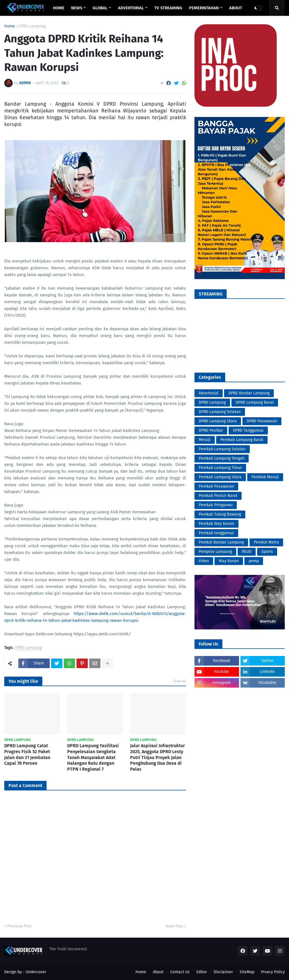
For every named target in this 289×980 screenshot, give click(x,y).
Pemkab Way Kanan (216, 524)
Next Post (174, 926)
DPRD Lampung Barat (255, 402)
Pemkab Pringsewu (216, 505)
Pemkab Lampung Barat (242, 440)
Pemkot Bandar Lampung (221, 542)
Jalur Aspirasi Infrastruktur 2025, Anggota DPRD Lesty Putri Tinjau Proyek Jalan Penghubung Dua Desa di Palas (157, 757)
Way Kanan (229, 561)
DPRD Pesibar (211, 430)
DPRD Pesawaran (262, 421)
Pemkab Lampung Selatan (222, 449)
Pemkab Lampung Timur (220, 468)
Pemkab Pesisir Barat (218, 496)
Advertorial (209, 393)
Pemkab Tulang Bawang (220, 514)
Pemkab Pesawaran (216, 486)
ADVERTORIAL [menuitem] (131, 8)
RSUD (247, 552)
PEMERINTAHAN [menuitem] (204, 8)
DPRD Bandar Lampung (249, 393)
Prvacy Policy (273, 972)
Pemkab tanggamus (216, 533)
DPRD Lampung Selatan (220, 412)
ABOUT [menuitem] (236, 8)
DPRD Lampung (32, 26)
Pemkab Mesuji (265, 477)
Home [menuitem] (59, 8)
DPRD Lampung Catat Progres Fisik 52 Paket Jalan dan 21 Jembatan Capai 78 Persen (27, 754)
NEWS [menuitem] (77, 8)
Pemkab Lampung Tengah (222, 458)
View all (180, 681)
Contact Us (180, 972)
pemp (254, 561)
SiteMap (247, 972)
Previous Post (19, 926)
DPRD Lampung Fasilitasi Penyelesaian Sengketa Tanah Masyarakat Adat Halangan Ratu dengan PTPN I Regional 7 (93, 757)
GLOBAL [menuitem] (100, 8)
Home (10, 26)
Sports (267, 552)
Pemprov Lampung (215, 552)
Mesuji (205, 440)
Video (204, 561)
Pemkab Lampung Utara (220, 477)
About (158, 972)
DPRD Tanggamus (248, 430)
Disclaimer (223, 972)
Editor (202, 972)
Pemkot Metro (266, 542)
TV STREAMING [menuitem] (168, 8)
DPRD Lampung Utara (218, 421)
